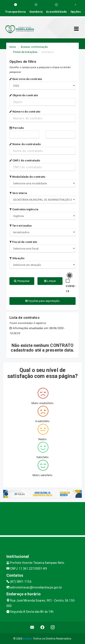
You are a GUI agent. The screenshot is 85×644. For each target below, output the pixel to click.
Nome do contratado (25, 144)
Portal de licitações (25, 52)
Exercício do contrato (26, 79)
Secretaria (18, 193)
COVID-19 (71, 289)
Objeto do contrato (24, 95)
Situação (17, 258)
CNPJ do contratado (25, 160)
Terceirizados (21, 226)
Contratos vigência (24, 209)
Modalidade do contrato (27, 177)
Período (17, 128)
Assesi (27, 639)
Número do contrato (25, 112)
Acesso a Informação (34, 47)
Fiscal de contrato (23, 242)
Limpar (50, 281)
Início (13, 47)
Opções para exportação (42, 301)
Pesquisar (22, 281)
